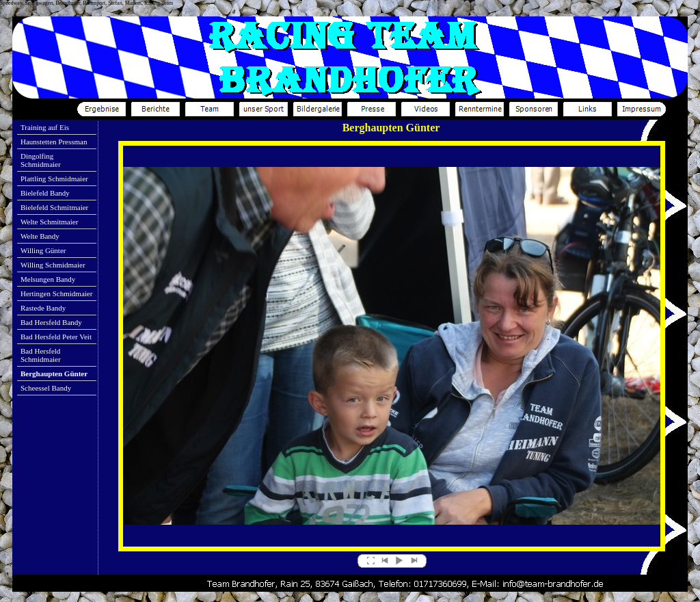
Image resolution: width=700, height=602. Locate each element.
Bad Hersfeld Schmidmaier (41, 355)
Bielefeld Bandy (45, 193)
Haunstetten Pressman (54, 142)
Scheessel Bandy (46, 388)
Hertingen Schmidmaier (56, 293)
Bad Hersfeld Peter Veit (56, 337)
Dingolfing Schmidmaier (41, 160)
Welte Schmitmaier (49, 222)
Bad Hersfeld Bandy (51, 322)
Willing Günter (43, 250)
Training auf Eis (45, 127)
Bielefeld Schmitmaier (54, 207)
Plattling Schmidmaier (54, 179)
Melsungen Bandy (48, 279)
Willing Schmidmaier (53, 265)
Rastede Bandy (43, 308)
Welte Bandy (40, 236)
